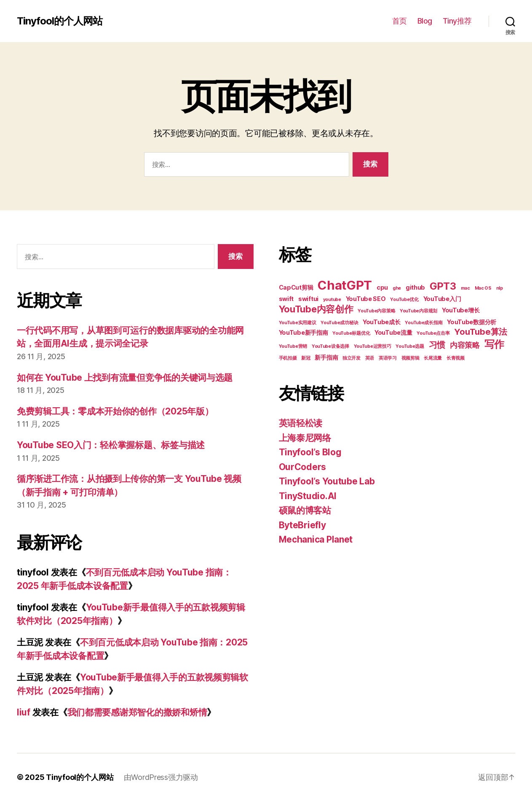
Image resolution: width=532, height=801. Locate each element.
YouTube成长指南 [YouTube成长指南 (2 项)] (424, 323)
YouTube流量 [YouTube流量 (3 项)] (393, 332)
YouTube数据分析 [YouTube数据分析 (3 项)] (472, 322)
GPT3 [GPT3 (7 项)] (443, 286)
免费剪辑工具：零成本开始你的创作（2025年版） (115, 411)
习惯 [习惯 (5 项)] (437, 345)
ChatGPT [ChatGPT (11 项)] (345, 285)
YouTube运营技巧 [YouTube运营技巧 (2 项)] (373, 346)
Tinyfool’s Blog (310, 452)
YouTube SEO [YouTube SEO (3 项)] (366, 299)
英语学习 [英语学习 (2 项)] (388, 358)
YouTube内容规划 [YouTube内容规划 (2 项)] (418, 311)
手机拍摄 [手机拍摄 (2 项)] (288, 358)
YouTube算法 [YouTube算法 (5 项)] (481, 332)
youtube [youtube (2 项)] (332, 300)
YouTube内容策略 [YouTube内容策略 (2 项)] (376, 311)
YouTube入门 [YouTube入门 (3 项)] (442, 299)
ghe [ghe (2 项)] (397, 288)
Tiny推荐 (457, 21)
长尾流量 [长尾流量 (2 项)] (433, 358)
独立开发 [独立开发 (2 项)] (352, 358)
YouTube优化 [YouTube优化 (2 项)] (404, 300)
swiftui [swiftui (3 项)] (308, 299)
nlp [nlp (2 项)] (500, 288)
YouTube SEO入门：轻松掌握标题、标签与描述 (111, 445)
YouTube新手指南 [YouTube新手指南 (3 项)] (303, 332)
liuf (24, 712)
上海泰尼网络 (305, 438)
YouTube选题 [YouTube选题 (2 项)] (410, 346)
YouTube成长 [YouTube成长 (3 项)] (382, 322)
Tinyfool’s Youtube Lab (327, 481)
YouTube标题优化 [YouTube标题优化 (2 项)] (351, 333)
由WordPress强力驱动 (161, 777)
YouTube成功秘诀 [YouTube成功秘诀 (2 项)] (339, 323)
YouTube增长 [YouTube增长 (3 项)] (461, 310)
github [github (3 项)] (415, 287)
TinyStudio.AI (308, 496)
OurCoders (303, 467)
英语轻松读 (301, 423)
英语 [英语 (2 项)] (370, 358)
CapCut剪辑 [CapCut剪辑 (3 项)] (296, 287)
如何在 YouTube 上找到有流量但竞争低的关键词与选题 (125, 378)
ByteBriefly (302, 525)
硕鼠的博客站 (305, 510)
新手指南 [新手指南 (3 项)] (326, 357)
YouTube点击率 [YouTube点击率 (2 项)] (433, 333)
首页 (400, 21)
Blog (425, 21)
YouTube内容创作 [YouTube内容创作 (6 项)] (316, 309)
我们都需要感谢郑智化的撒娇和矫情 (137, 712)
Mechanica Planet (316, 539)
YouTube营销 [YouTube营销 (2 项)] (293, 346)
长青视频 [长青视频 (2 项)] (456, 358)
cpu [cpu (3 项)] (382, 287)
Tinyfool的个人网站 (60, 21)
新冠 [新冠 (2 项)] (306, 358)
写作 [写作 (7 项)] (494, 344)
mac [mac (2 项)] (465, 288)
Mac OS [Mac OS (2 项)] (483, 288)
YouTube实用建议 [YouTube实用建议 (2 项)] (298, 323)
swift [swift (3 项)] (286, 299)
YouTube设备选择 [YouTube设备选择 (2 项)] (330, 346)
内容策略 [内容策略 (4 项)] (465, 345)
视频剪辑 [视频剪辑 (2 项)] (410, 358)
